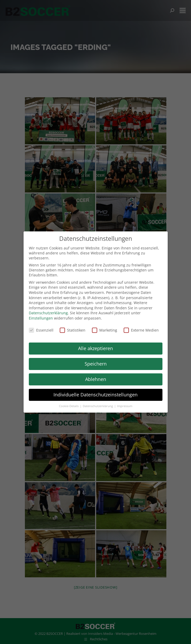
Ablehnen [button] (96, 379)
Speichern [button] (96, 364)
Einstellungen (41, 318)
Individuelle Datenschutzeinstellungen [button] (95, 395)
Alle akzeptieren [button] (95, 348)
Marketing (105, 330)
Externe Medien (141, 330)
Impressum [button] (125, 406)
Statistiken (73, 330)
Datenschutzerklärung (48, 313)
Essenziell (41, 330)
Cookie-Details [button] (69, 406)
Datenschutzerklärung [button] (98, 406)
